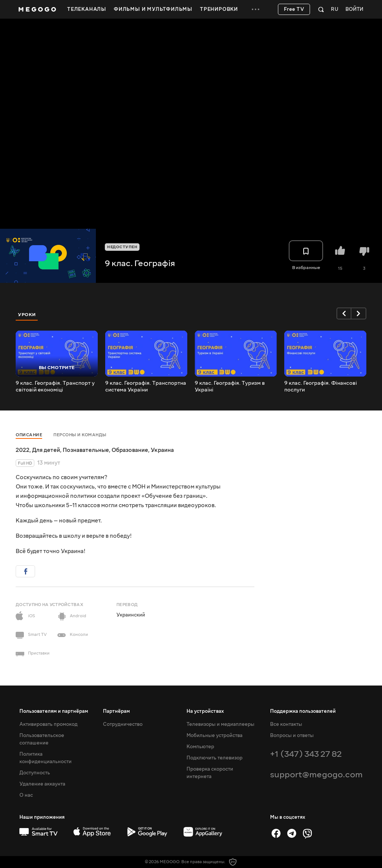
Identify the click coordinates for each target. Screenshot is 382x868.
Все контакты (286, 724)
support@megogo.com (316, 775)
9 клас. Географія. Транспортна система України (146, 387)
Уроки (27, 315)
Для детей (46, 450)
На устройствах (205, 711)
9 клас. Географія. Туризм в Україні (230, 387)
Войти (354, 10)
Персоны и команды (80, 435)
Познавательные (86, 450)
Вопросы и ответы (292, 736)
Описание (29, 435)
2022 (23, 450)
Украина (162, 450)
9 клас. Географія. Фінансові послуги (321, 387)
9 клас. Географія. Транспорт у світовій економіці (55, 387)
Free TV (294, 9)
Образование (130, 450)
